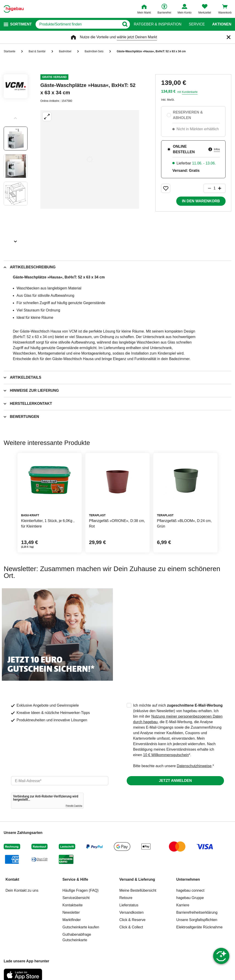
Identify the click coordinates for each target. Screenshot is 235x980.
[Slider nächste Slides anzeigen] (16, 240)
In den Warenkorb (201, 201)
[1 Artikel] (215, 188)
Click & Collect (131, 927)
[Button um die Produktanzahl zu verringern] (207, 188)
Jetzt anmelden (175, 781)
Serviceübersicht (76, 898)
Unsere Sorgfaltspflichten (197, 920)
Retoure (126, 898)
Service (197, 24)
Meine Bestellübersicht (138, 890)
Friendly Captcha (74, 806)
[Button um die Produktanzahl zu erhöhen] (222, 188)
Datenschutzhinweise (194, 766)
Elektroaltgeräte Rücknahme (199, 927)
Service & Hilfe (75, 879)
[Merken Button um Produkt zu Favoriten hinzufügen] (166, 188)
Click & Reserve (132, 920)
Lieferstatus (129, 905)
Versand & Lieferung (137, 879)
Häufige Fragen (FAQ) (80, 890)
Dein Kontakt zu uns (22, 890)
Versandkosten (131, 912)
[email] (60, 781)
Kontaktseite (73, 905)
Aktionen (222, 24)
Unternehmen (188, 879)
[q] (78, 24)
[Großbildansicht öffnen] (90, 159)
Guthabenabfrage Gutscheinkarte (77, 937)
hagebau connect (190, 890)
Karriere (183, 905)
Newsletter (71, 912)
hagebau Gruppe (190, 898)
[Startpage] (14, 9)
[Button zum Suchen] (125, 24)
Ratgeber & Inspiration (158, 24)
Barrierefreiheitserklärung (197, 912)
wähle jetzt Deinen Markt (137, 37)
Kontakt (12, 879)
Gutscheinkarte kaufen (81, 927)
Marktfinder (72, 920)
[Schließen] (229, 37)
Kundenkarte (190, 92)
